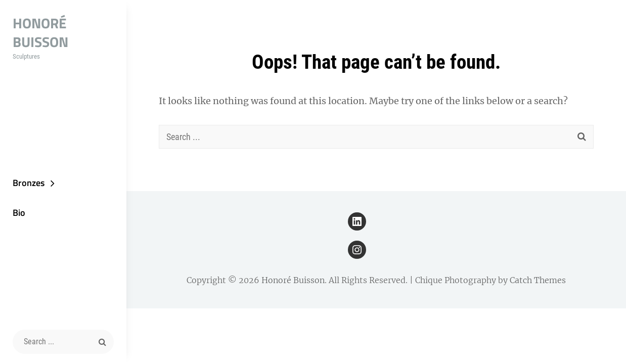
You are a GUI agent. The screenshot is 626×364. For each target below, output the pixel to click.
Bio (19, 213)
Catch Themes (538, 280)
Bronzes (29, 183)
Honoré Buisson (40, 32)
